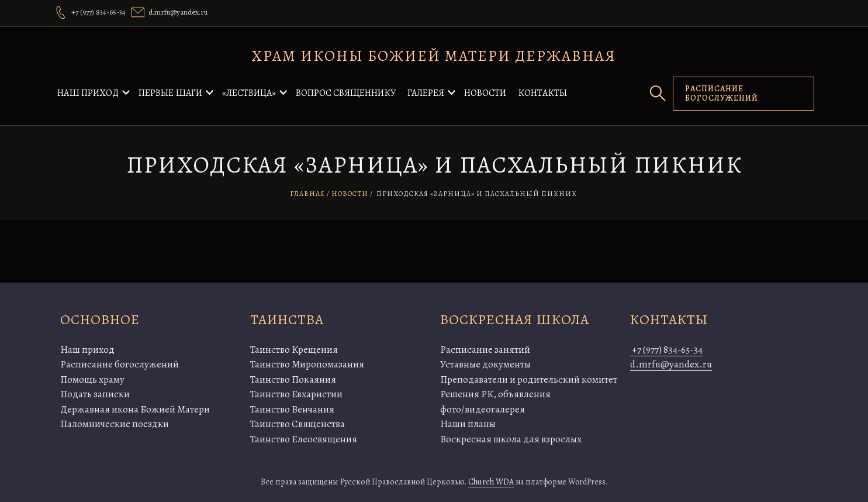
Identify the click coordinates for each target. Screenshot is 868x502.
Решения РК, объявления (495, 394)
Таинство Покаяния (293, 379)
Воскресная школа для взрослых (511, 439)
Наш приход (88, 93)
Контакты (542, 93)
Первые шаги (170, 93)
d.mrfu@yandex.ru (671, 364)
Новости (485, 93)
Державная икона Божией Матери (135, 409)
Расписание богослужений (120, 364)
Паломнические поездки (115, 424)
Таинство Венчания (292, 409)
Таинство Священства (298, 424)
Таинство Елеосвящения (304, 439)
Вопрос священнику (346, 93)
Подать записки (95, 394)
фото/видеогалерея (483, 409)
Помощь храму (92, 379)
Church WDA (491, 482)
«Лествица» (249, 93)
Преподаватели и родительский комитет (529, 379)
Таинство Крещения (294, 350)
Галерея (426, 93)
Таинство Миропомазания (307, 364)
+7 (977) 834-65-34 (666, 350)
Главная (307, 194)
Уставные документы (485, 364)
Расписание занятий (485, 350)
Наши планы (468, 424)
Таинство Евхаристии (296, 394)
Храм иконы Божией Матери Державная (434, 56)
